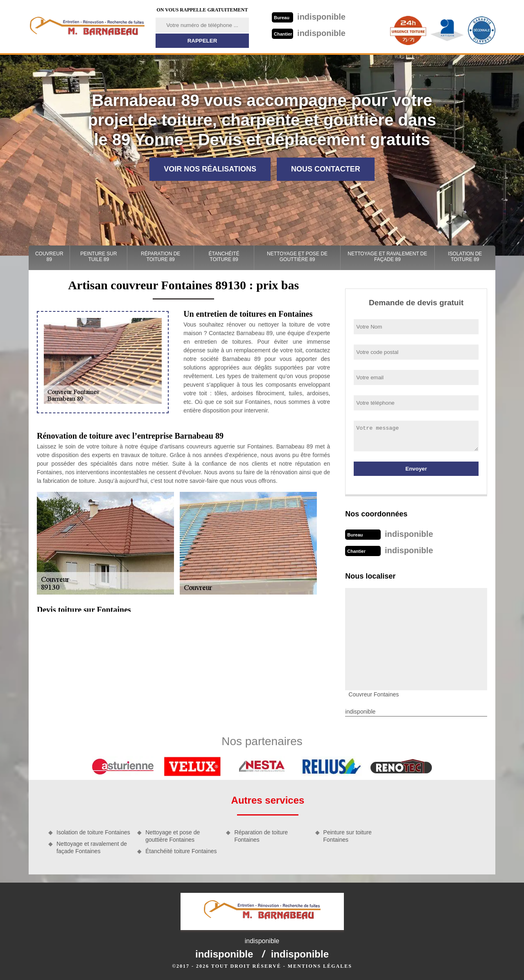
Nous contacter (326, 169)
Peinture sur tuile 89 (98, 257)
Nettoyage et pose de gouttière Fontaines (173, 836)
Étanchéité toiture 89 (224, 257)
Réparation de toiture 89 (160, 257)
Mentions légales (320, 966)
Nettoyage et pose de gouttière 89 (297, 257)
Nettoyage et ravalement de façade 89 (387, 257)
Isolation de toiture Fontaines (93, 832)
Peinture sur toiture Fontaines (348, 836)
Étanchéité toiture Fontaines (181, 851)
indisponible (309, 17)
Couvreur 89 (49, 257)
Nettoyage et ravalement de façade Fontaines (92, 847)
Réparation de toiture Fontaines (261, 836)
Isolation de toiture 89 (465, 257)
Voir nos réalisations (210, 169)
